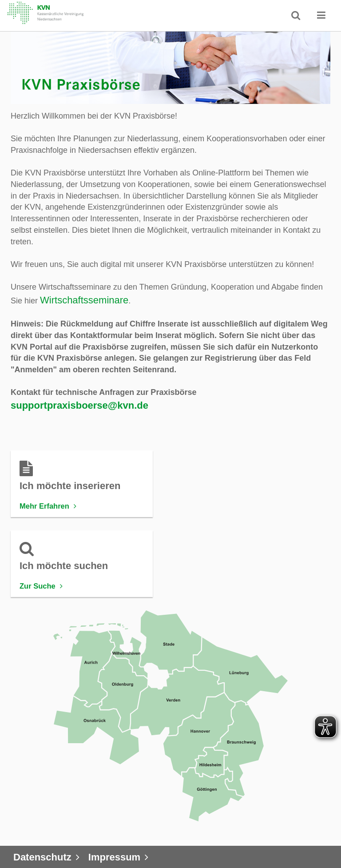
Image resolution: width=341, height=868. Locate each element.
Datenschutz (42, 857)
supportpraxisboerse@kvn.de (79, 405)
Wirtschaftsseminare (84, 300)
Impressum (114, 857)
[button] (321, 15)
